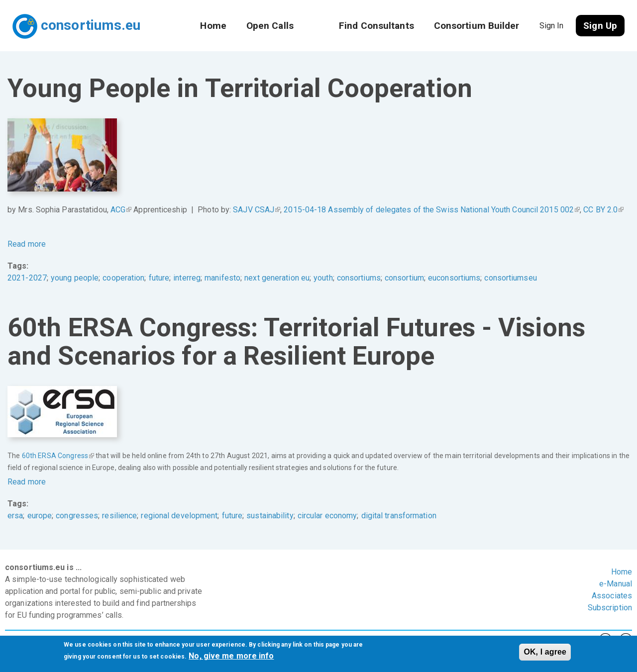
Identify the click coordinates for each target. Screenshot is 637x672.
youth (323, 278)
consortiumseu (510, 278)
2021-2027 (27, 278)
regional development (179, 516)
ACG (121, 210)
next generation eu (277, 278)
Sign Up (600, 26)
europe (40, 516)
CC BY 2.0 (603, 210)
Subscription (610, 608)
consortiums (359, 278)
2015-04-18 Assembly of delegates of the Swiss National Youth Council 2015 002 (432, 210)
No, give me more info (231, 657)
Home (213, 26)
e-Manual (616, 584)
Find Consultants (376, 26)
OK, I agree (545, 653)
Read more (27, 244)
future (159, 278)
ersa (15, 516)
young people (75, 278)
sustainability (270, 516)
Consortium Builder (477, 26)
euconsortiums (454, 278)
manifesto (222, 278)
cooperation (123, 278)
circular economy (327, 516)
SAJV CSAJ (257, 210)
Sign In (552, 26)
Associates (612, 596)
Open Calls (270, 26)
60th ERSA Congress (58, 456)
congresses (77, 516)
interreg (187, 278)
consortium (404, 278)
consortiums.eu (91, 25)
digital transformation (399, 516)
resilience (119, 516)
